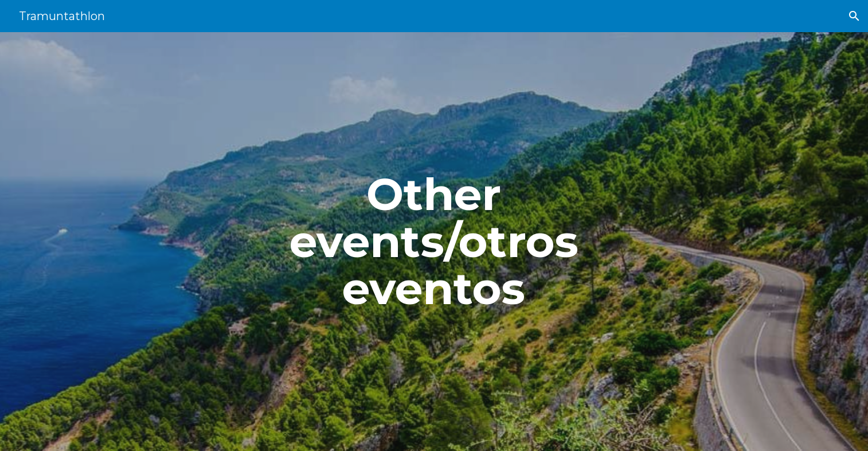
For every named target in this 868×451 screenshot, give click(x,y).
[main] (434, 242)
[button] (854, 16)
